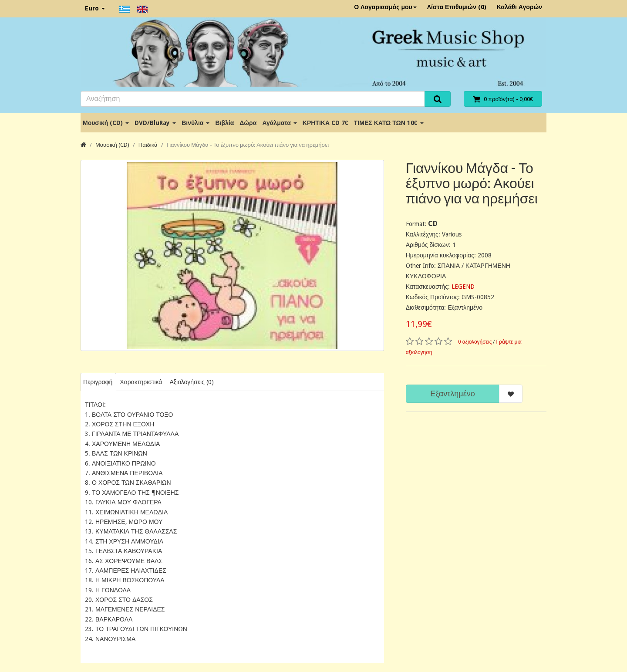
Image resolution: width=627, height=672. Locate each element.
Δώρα (248, 123)
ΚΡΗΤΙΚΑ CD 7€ (325, 123)
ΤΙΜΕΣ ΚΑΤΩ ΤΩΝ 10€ (389, 123)
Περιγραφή (98, 382)
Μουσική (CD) (106, 123)
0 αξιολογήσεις (475, 342)
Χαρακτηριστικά (141, 382)
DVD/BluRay (155, 123)
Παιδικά (148, 145)
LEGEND (463, 287)
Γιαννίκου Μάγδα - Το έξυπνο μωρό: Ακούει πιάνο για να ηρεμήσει (248, 145)
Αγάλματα (279, 123)
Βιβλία (224, 123)
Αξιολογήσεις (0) (191, 382)
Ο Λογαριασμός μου (385, 7)
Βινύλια (196, 123)
